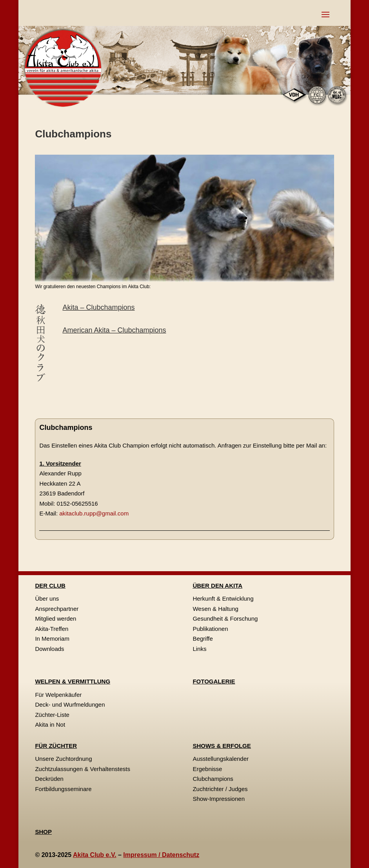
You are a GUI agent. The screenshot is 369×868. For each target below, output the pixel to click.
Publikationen (210, 629)
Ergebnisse (207, 769)
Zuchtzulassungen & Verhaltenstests (83, 769)
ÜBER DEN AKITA (217, 586)
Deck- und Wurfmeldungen (70, 704)
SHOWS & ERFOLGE (222, 746)
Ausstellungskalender (221, 759)
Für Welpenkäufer (58, 695)
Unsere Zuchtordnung (63, 759)
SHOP (43, 832)
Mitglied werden (55, 619)
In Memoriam (52, 639)
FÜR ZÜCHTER (56, 746)
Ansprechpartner (57, 609)
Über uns (47, 598)
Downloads (49, 649)
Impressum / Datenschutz (161, 855)
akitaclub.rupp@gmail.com (94, 513)
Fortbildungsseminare (63, 789)
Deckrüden (49, 779)
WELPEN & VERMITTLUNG (73, 681)
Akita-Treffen (52, 629)
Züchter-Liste (52, 715)
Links (199, 649)
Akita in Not (50, 725)
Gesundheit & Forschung (225, 619)
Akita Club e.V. (95, 855)
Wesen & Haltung (215, 609)
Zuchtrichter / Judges (220, 789)
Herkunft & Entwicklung (223, 598)
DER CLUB (50, 586)
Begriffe (203, 639)
